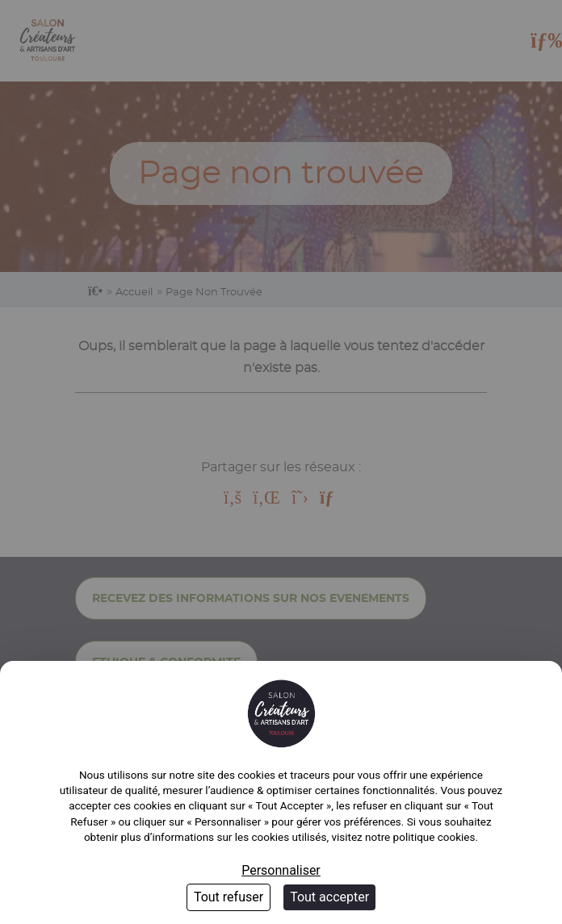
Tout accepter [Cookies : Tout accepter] (329, 897)
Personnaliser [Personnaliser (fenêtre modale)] (281, 870)
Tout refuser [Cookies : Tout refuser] (229, 897)
